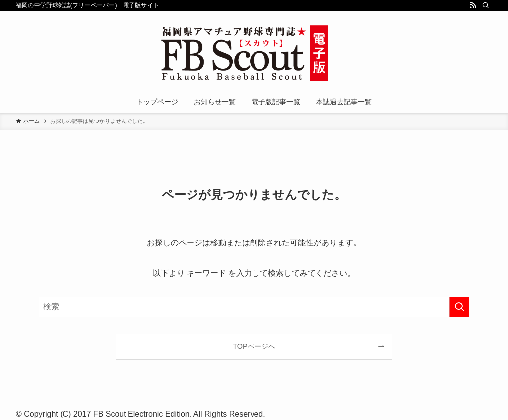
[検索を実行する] (459, 307)
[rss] (473, 5)
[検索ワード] (254, 307)
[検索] (486, 5)
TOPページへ (254, 346)
